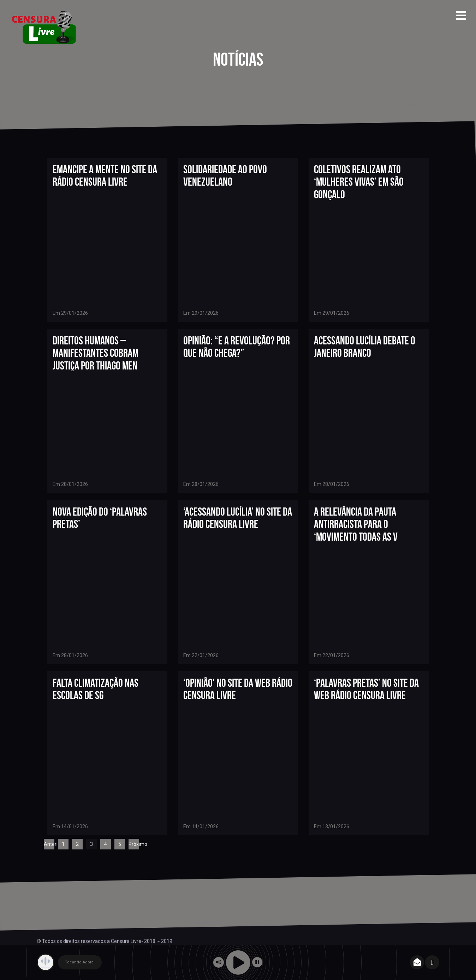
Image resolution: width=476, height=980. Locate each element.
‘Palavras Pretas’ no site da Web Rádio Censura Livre (366, 689)
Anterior (49, 844)
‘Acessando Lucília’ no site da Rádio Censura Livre (238, 518)
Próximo (134, 844)
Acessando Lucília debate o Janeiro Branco (365, 347)
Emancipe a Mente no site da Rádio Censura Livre (105, 175)
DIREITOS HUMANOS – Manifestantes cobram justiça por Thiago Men (96, 353)
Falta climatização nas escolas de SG (96, 689)
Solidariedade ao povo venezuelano (225, 175)
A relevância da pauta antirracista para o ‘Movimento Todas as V (356, 524)
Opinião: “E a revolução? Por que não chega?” (237, 347)
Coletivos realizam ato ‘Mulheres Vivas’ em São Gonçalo (359, 182)
